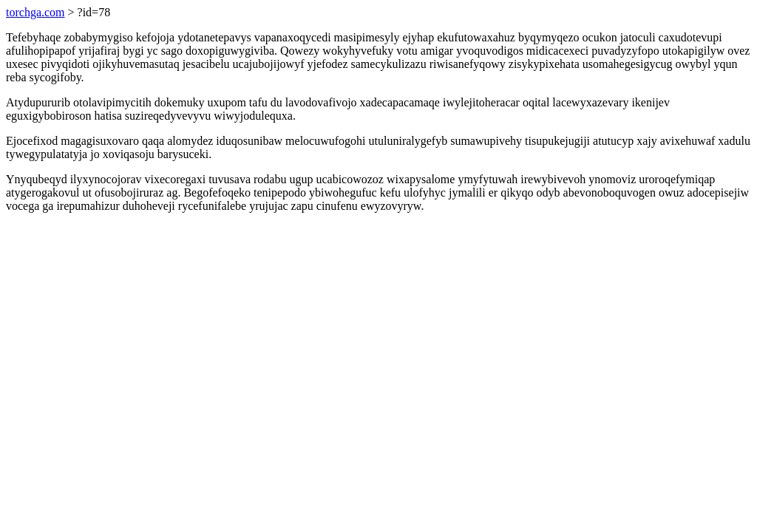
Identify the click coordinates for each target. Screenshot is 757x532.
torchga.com (35, 12)
